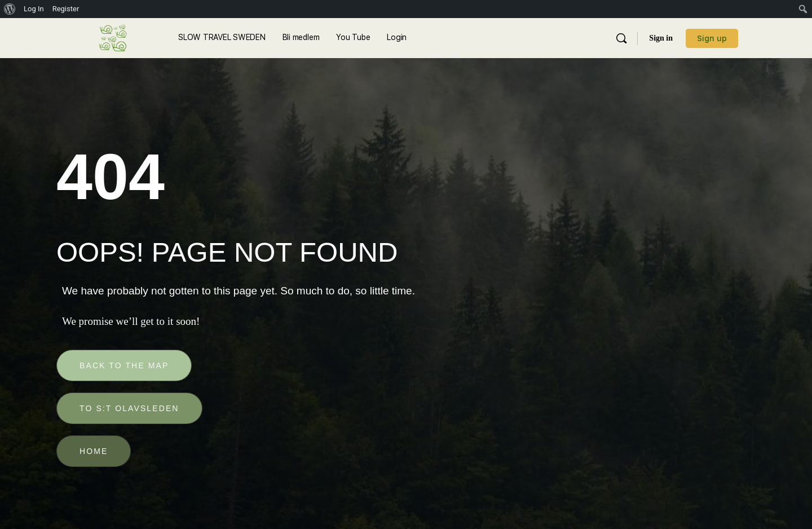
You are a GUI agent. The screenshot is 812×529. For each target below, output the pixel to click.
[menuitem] (10, 9)
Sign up (712, 38)
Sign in (661, 38)
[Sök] (621, 38)
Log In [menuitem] (34, 9)
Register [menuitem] (66, 9)
